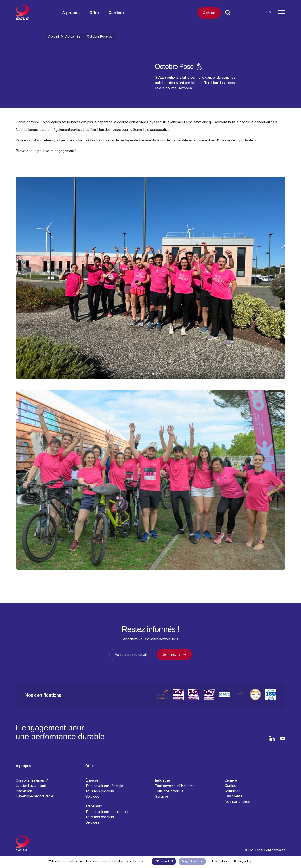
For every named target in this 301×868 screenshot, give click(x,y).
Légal (259, 850)
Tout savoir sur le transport (107, 812)
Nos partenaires (237, 801)
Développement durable (34, 796)
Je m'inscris (174, 654)
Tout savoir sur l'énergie (104, 786)
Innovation (24, 791)
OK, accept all (164, 861)
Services (92, 796)
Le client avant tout (31, 786)
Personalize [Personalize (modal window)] (219, 861)
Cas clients (233, 796)
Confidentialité (275, 850)
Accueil (54, 36)
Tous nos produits (100, 791)
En (269, 12)
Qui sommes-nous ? (32, 780)
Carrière (116, 13)
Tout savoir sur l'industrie (175, 786)
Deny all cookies (192, 861)
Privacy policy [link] (243, 861)
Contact (209, 13)
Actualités (73, 36)
